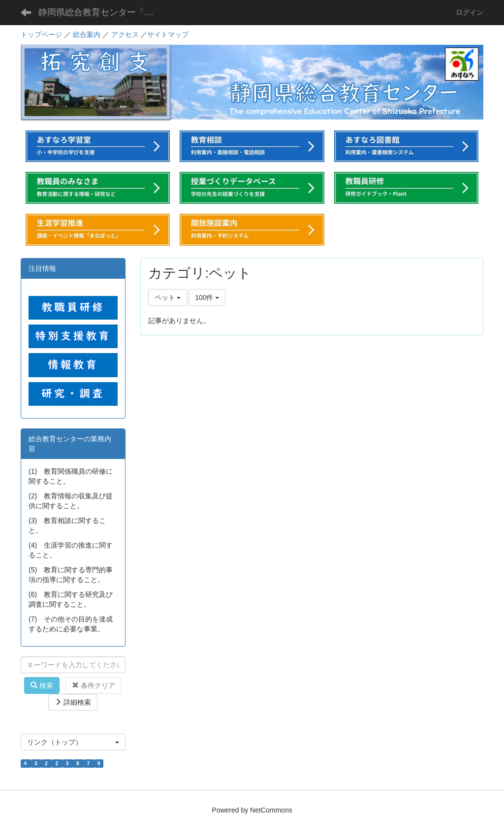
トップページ (41, 34)
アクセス (125, 34)
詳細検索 (73, 702)
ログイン (470, 12)
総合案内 (87, 34)
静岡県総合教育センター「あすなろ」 (104, 12)
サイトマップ (168, 34)
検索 (42, 685)
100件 (207, 297)
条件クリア (94, 685)
